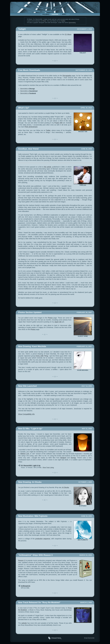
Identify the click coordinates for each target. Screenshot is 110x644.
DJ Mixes (68, 34)
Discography (67, 76)
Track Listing (48, 468)
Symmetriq (72, 23)
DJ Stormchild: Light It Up (31, 466)
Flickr (44, 21)
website (24, 623)
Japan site (58, 322)
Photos (50, 318)
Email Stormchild (89, 638)
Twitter (63, 21)
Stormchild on (27, 89)
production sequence (43, 539)
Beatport (63, 458)
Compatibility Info (26, 414)
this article (48, 167)
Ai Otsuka (65, 487)
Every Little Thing (42, 356)
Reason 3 (22, 560)
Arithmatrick (26, 586)
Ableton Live (25, 454)
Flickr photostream (31, 127)
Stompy (73, 458)
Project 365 (58, 123)
